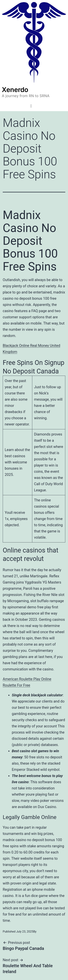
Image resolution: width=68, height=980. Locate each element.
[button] (31, 106)
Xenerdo (15, 90)
